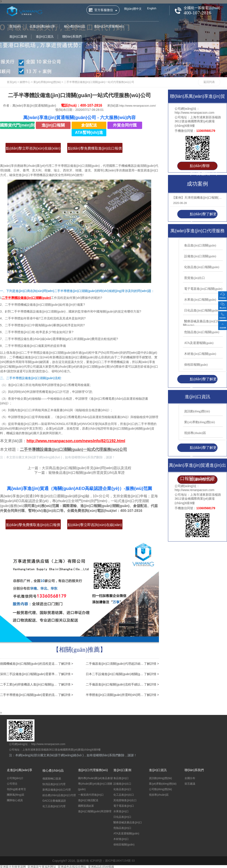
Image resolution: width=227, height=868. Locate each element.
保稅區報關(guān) (196, 365)
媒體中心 (25, 82)
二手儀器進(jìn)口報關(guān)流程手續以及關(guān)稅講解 (122, 684)
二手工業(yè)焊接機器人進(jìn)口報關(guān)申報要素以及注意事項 (37, 684)
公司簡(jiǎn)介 (15, 778)
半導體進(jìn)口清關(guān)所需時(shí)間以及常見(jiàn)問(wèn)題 (122, 694)
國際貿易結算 (86, 805)
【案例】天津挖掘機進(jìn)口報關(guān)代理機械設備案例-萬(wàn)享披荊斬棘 (197, 198)
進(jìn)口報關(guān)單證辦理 (95, 811)
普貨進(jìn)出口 (195, 278)
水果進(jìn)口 (121, 811)
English (154, 9)
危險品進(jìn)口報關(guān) (202, 332)
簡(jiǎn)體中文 (134, 9)
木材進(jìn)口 (121, 838)
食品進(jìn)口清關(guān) (200, 245)
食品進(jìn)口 (121, 778)
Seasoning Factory (45, 860)
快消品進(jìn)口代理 (54, 784)
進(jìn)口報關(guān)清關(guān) (53, 126)
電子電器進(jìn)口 (124, 805)
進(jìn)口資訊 (45, 37)
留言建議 (190, 783)
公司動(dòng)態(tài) (160, 789)
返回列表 (209, 82)
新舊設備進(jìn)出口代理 (57, 789)
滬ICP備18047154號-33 (127, 860)
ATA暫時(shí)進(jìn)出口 (89, 133)
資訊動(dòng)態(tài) (197, 411)
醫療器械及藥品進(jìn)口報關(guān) (202, 323)
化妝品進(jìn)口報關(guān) (202, 267)
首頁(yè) (15, 27)
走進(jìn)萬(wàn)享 (42, 27)
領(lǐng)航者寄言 (16, 789)
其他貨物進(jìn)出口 (125, 800)
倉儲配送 (89, 125)
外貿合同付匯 (125, 125)
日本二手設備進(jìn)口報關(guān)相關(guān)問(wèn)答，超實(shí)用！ (122, 673)
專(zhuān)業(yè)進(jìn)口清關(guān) (95, 786)
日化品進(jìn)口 (122, 816)
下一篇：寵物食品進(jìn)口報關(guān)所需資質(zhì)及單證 (80, 473)
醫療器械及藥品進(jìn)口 (128, 822)
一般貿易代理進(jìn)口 (91, 794)
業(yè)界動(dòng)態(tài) (47, 82)
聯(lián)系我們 (72, 37)
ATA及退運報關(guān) (199, 343)
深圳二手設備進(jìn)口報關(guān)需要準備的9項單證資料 (37, 673)
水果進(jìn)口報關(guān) (200, 300)
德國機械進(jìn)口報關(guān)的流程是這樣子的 (37, 663)
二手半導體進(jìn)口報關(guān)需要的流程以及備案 (37, 694)
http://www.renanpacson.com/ (52, 110)
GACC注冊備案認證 (54, 800)
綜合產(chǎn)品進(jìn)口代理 (59, 795)
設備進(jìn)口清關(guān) (200, 256)
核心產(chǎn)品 (74, 27)
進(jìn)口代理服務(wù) (109, 27)
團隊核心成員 (15, 800)
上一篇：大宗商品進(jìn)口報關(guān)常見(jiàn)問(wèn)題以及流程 (79, 468)
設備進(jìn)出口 (122, 783)
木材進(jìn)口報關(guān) (200, 354)
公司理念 (12, 783)
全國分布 (190, 778)
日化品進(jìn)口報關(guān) (202, 310)
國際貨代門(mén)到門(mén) (17, 126)
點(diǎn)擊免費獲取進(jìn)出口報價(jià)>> (95, 150)
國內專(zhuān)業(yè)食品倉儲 (95, 778)
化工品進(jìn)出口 (124, 794)
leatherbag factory (19, 860)
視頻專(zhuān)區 (195, 433)
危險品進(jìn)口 (122, 827)
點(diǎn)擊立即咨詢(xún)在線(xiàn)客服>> (33, 150)
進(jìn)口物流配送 (88, 800)
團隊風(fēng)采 (16, 794)
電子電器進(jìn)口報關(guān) (203, 289)
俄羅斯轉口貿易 (52, 778)
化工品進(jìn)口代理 (54, 806)
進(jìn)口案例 (18, 37)
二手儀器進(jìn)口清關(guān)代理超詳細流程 (122, 663)
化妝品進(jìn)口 (122, 789)
